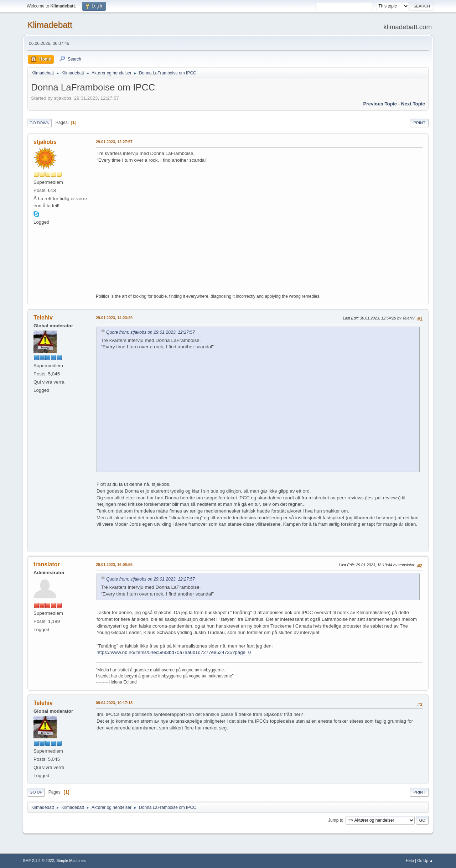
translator (47, 564)
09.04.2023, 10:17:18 (114, 703)
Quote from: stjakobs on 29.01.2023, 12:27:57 (151, 332)
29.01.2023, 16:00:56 (114, 565)
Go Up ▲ (425, 861)
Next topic (413, 104)
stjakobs (45, 142)
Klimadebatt (50, 25)
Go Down (40, 123)
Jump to (336, 820)
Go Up (36, 792)
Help (410, 861)
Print (419, 123)
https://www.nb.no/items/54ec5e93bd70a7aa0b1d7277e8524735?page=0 (174, 652)
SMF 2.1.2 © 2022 (38, 861)
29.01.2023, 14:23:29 (114, 318)
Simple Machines (71, 861)
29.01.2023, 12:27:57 (114, 142)
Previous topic (380, 104)
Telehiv (43, 318)
